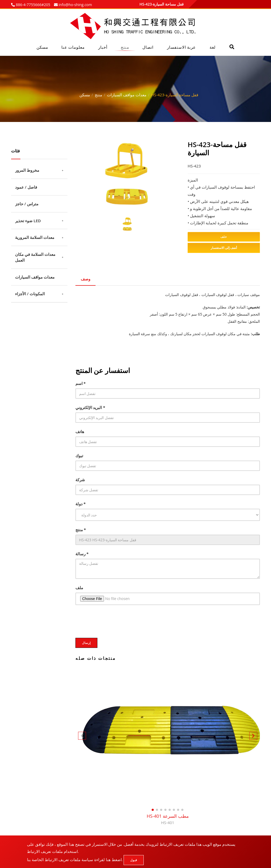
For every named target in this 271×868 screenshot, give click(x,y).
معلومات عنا (73, 47)
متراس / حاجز (27, 204)
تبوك (79, 456)
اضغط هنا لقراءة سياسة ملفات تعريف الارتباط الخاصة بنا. (75, 860)
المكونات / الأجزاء (30, 294)
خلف (224, 237)
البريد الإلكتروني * (90, 407)
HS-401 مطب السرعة (168, 820)
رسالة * (82, 554)
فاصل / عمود (26, 187)
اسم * (81, 383)
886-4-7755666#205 (33, 5)
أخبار (103, 47)
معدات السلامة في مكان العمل (35, 257)
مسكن (42, 47)
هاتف (80, 431)
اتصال (148, 47)
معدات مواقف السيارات (127, 95)
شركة (80, 480)
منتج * (81, 530)
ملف (79, 588)
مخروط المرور (27, 170)
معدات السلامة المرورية (35, 237)
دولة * (81, 504)
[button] (253, 737)
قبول (134, 860)
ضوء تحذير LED (28, 221)
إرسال (86, 643)
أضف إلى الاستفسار (224, 248)
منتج (125, 47)
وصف (85, 279)
